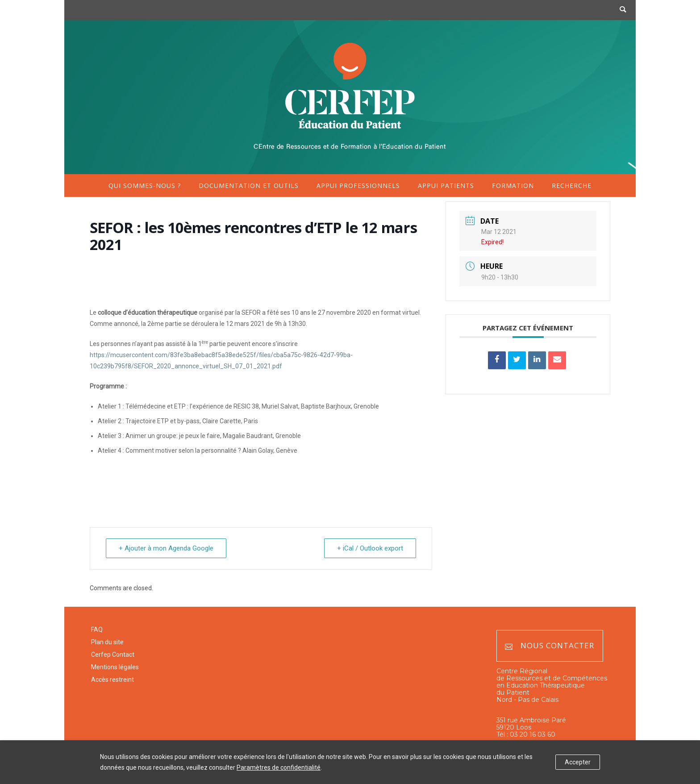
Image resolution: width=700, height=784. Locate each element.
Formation (513, 186)
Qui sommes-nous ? (145, 186)
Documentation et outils (249, 186)
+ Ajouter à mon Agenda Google (166, 548)
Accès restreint (112, 680)
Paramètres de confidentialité (279, 767)
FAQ (97, 630)
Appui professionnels (358, 186)
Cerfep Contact (113, 655)
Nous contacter (550, 646)
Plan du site (107, 642)
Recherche (572, 186)
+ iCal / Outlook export (370, 548)
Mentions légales (115, 667)
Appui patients (446, 186)
